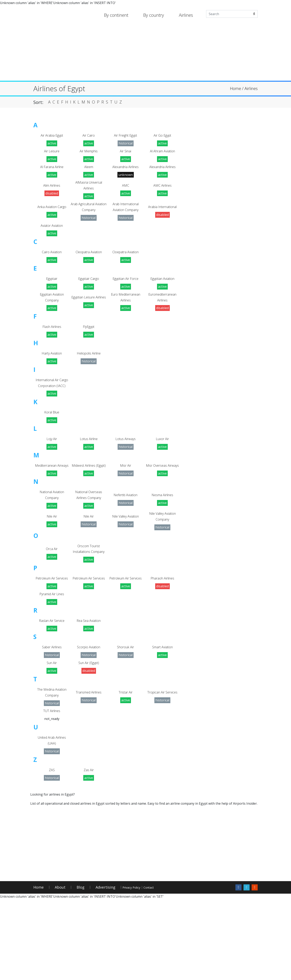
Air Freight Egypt (126, 136)
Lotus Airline (89, 471)
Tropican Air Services (162, 766)
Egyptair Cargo (89, 292)
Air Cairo (89, 136)
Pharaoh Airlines (162, 640)
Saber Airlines (52, 717)
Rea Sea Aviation (89, 689)
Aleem (89, 170)
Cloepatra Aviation (126, 264)
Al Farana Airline (52, 170)
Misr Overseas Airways (162, 503)
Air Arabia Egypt (52, 136)
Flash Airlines (52, 345)
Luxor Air (162, 471)
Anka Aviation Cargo (52, 215)
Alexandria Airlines (125, 170)
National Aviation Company (52, 538)
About (60, 968)
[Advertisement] (145, 52)
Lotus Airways (126, 471)
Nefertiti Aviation (126, 538)
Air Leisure (52, 153)
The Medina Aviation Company (52, 766)
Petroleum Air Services (52, 640)
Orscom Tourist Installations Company (89, 601)
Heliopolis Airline (89, 373)
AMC (126, 191)
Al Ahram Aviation (162, 153)
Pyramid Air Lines (52, 661)
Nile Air (52, 562)
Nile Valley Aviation (126, 562)
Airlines (186, 15)
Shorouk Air (125, 717)
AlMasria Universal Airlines (89, 191)
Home (38, 968)
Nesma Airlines (162, 538)
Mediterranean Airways (52, 503)
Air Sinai (126, 153)
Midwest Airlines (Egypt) (89, 503)
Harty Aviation (52, 373)
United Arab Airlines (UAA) (52, 818)
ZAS (52, 850)
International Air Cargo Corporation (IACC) (52, 408)
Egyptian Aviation (162, 292)
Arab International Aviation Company (125, 215)
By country (154, 15)
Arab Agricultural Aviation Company (89, 215)
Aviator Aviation (52, 236)
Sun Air (52, 734)
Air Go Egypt (162, 136)
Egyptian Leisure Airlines (89, 313)
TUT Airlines (52, 786)
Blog (81, 968)
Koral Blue (52, 443)
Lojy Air (52, 471)
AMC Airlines (162, 191)
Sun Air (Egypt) (89, 734)
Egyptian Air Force (126, 292)
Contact (168, 968)
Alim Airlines (52, 191)
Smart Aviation (162, 717)
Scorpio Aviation (89, 717)
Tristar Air (126, 766)
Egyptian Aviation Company (52, 313)
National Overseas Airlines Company (89, 538)
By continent (116, 15)
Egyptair (52, 292)
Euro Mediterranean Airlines (125, 313)
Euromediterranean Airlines (162, 313)
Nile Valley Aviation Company (162, 562)
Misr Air (126, 503)
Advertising (105, 968)
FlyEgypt (89, 345)
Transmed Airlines (89, 766)
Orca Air (52, 601)
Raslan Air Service (52, 689)
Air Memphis (89, 153)
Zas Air (89, 850)
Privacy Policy (138, 968)
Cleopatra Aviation (89, 264)
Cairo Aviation (52, 264)
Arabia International (162, 215)
